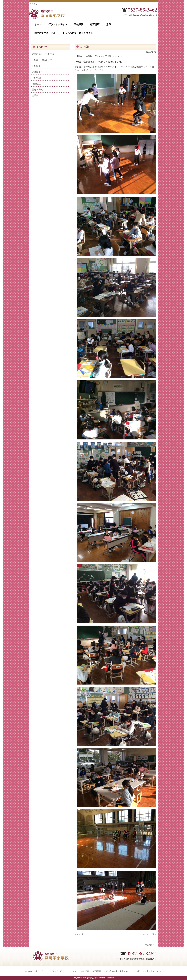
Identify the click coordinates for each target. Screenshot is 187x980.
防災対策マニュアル (153, 971)
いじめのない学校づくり (35, 971)
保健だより (37, 72)
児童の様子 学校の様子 (44, 54)
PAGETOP (149, 945)
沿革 (138, 971)
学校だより (37, 66)
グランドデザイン (58, 971)
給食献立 (36, 84)
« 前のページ (81, 934)
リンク (73, 971)
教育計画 (97, 971)
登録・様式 (37, 90)
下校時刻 (36, 78)
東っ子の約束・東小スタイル (118, 971)
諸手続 (35, 96)
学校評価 (85, 971)
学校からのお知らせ (42, 60)
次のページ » (149, 934)
